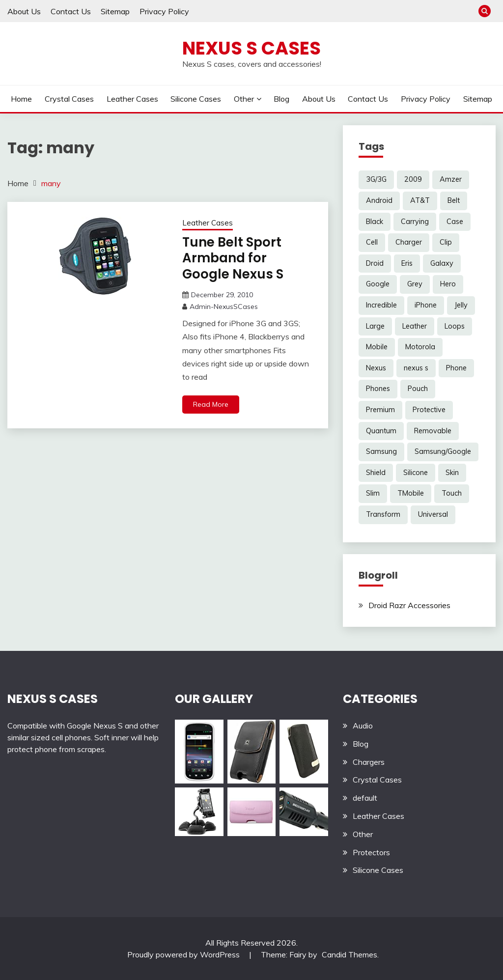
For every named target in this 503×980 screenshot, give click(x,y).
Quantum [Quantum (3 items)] (381, 431)
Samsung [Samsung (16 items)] (381, 451)
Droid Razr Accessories (409, 605)
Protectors (371, 852)
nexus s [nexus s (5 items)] (416, 368)
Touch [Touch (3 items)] (452, 493)
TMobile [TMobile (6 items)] (411, 493)
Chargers (369, 762)
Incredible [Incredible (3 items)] (381, 305)
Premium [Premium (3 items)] (380, 410)
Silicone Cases (196, 99)
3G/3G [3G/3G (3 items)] (376, 179)
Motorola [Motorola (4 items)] (420, 347)
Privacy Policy (164, 11)
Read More (211, 404)
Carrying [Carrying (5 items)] (415, 222)
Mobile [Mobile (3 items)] (377, 347)
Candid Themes (349, 954)
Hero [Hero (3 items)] (448, 284)
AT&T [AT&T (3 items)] (420, 200)
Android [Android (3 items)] (379, 200)
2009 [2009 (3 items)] (413, 179)
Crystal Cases (69, 99)
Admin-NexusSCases (224, 307)
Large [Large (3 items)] (375, 326)
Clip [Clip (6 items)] (446, 242)
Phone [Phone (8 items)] (456, 368)
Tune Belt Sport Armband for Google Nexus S (233, 258)
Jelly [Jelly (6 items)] (461, 305)
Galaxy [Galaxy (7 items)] (442, 263)
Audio (363, 726)
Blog (281, 99)
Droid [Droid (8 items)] (375, 263)
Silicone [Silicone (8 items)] (416, 473)
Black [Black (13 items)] (375, 222)
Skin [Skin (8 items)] (452, 473)
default (365, 798)
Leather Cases (132, 99)
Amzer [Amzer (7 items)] (451, 179)
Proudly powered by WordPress (184, 954)
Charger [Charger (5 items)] (409, 242)
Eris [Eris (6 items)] (407, 263)
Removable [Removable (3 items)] (433, 431)
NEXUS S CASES (53, 699)
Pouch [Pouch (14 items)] (418, 389)
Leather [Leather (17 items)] (415, 326)
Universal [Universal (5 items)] (433, 514)
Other (244, 99)
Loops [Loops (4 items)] (455, 326)
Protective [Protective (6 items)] (429, 410)
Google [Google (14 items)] (378, 284)
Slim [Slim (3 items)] (373, 493)
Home (21, 99)
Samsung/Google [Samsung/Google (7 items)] (443, 451)
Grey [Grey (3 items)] (415, 284)
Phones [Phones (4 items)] (378, 389)
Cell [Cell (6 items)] (372, 242)
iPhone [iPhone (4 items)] (426, 305)
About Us (24, 11)
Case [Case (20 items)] (455, 222)
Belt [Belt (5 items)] (454, 200)
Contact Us (71, 11)
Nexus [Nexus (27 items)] (376, 368)
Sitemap (115, 11)
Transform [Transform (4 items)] (383, 514)
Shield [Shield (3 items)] (376, 473)
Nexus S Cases (251, 48)
